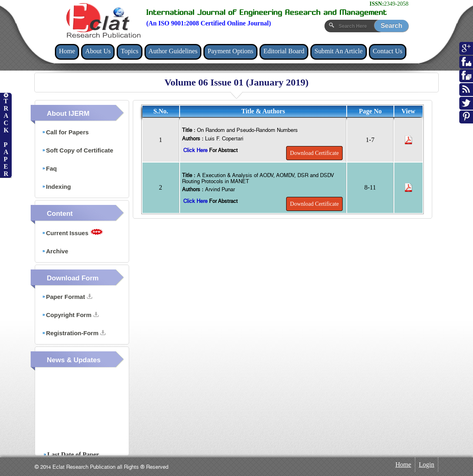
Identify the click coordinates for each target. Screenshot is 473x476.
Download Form (73, 278)
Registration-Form (74, 333)
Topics (129, 51)
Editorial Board (284, 51)
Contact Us (388, 51)
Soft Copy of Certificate (78, 150)
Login (427, 465)
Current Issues (73, 233)
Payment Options (230, 51)
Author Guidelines (173, 51)
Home (67, 51)
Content (60, 214)
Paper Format (67, 297)
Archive (55, 251)
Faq (49, 168)
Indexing (57, 187)
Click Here (196, 150)
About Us (98, 51)
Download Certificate (315, 153)
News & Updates (74, 360)
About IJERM (68, 114)
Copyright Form (70, 315)
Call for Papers (65, 132)
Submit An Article (338, 51)
